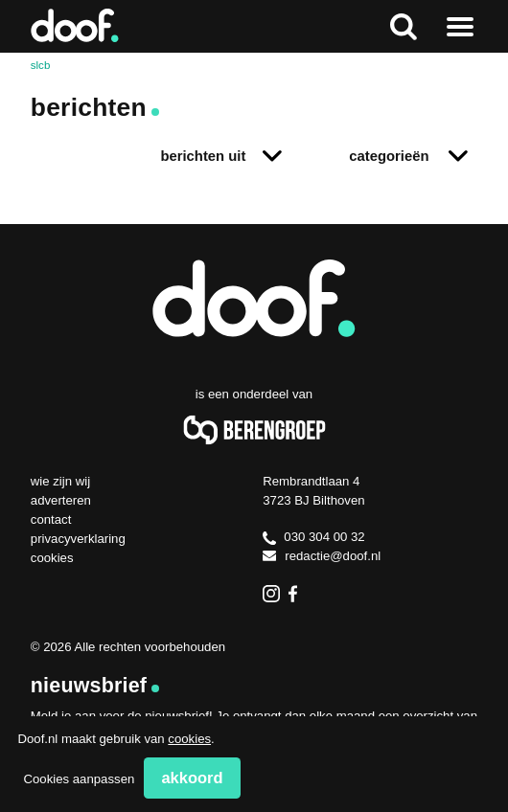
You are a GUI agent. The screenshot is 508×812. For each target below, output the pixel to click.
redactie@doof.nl (322, 556)
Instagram (271, 594)
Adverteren (61, 500)
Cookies (52, 558)
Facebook (297, 594)
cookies (189, 739)
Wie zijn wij (60, 481)
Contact (51, 519)
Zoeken (403, 26)
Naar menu (460, 26)
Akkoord (192, 778)
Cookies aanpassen (79, 779)
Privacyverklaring (78, 539)
